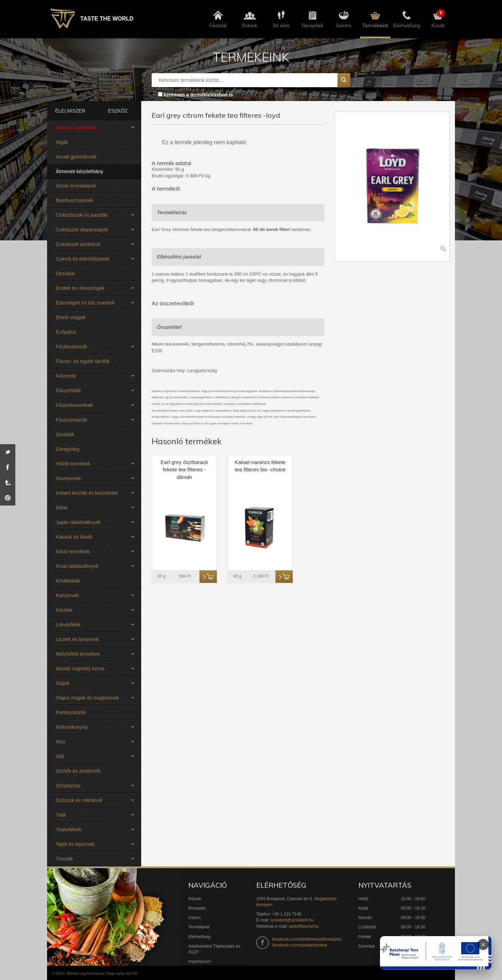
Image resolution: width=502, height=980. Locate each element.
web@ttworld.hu (304, 926)
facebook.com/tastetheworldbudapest (307, 939)
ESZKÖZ (118, 111)
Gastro (195, 918)
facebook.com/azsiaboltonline (300, 945)
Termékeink (199, 927)
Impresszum (200, 962)
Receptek (197, 908)
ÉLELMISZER (70, 111)
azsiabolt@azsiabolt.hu (292, 920)
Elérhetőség (199, 937)
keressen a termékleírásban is (198, 95)
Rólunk (195, 899)
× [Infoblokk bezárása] (483, 944)
